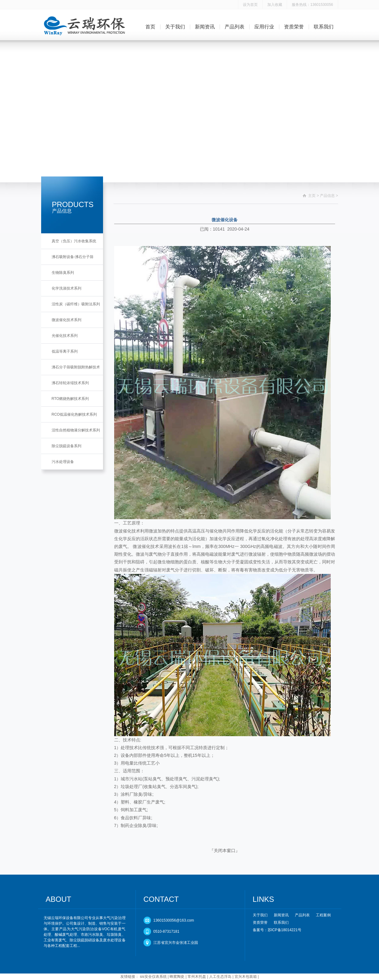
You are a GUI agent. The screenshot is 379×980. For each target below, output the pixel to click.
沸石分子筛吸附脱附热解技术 (76, 367)
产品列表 (235, 27)
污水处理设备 (63, 462)
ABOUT (59, 899)
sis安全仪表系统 (153, 977)
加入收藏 (275, 5)
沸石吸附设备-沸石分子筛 (73, 257)
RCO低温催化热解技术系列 (74, 414)
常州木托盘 (197, 977)
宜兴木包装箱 (246, 977)
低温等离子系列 (65, 351)
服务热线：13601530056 (312, 5)
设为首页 (250, 5)
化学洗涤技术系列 (67, 288)
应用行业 (264, 27)
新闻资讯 (205, 27)
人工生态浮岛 (220, 977)
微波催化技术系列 (67, 320)
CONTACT (161, 899)
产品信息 (327, 196)
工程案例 (323, 915)
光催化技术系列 (65, 336)
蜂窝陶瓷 (177, 977)
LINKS (263, 899)
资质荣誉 (294, 27)
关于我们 (175, 27)
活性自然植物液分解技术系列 (76, 430)
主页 (312, 196)
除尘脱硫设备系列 (67, 446)
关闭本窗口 (225, 851)
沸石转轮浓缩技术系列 (70, 383)
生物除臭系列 (63, 273)
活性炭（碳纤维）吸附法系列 (76, 304)
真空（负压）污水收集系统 (74, 241)
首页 (150, 27)
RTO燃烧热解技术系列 (70, 399)
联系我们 (324, 27)
